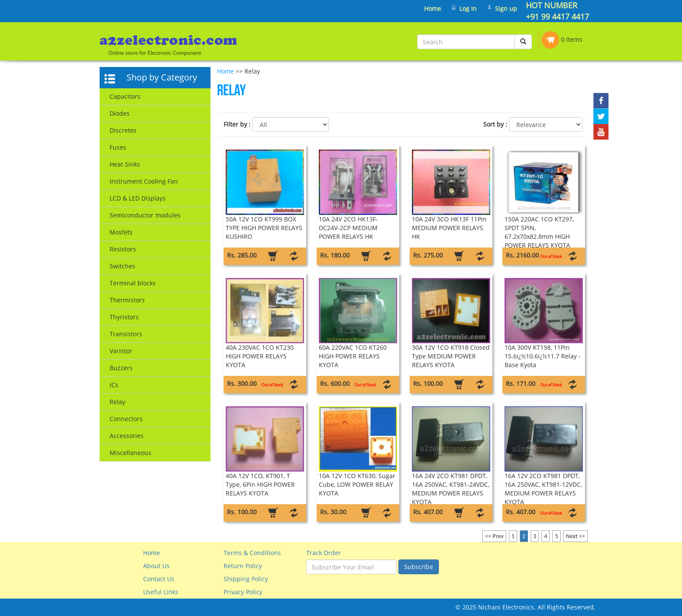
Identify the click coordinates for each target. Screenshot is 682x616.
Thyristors (124, 317)
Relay (117, 402)
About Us (156, 566)
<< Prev (494, 536)
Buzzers (121, 368)
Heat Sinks (125, 164)
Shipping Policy (246, 579)
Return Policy (243, 566)
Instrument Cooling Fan (144, 181)
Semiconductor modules (145, 215)
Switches (122, 266)
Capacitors (125, 96)
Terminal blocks (133, 283)
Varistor (121, 351)
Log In (468, 8)
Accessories (127, 436)
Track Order (324, 553)
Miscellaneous (130, 453)
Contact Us (159, 579)
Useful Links (161, 592)
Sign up (506, 8)
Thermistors (127, 300)
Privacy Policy (243, 592)
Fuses (118, 147)
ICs (114, 385)
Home (433, 8)
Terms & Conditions (252, 553)
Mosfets (121, 232)
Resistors (123, 249)
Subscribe (419, 567)
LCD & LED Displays (138, 198)
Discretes (123, 130)
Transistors (126, 334)
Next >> (575, 536)
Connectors (126, 419)
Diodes (120, 113)
